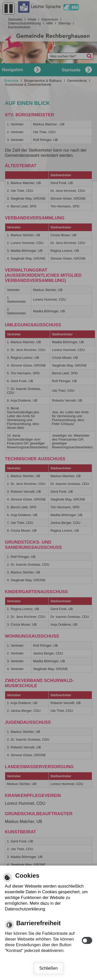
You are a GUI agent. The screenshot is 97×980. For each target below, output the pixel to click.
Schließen (48, 968)
